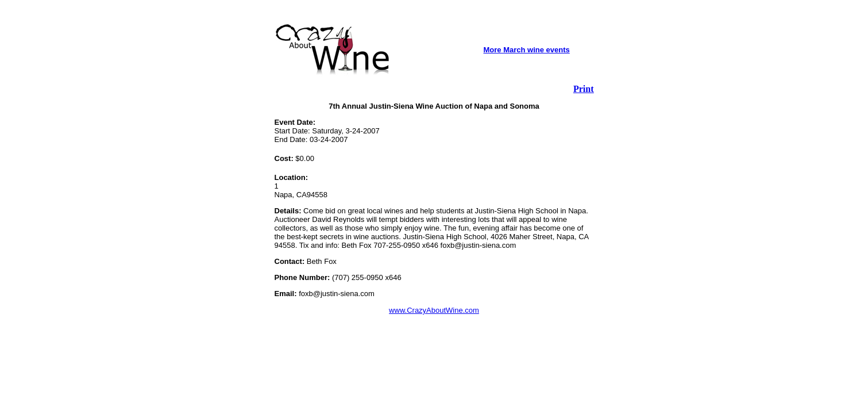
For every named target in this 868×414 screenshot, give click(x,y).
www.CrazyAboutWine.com (434, 310)
